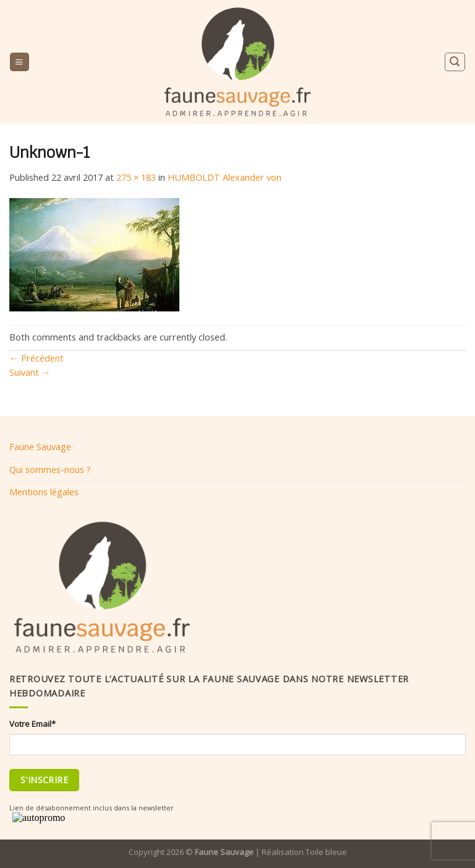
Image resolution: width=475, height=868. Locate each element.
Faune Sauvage (40, 446)
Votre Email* (32, 724)
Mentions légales (44, 492)
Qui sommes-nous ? (50, 469)
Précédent (36, 358)
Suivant (30, 372)
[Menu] (19, 62)
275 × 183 (136, 177)
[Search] (455, 62)
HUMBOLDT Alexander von (225, 177)
